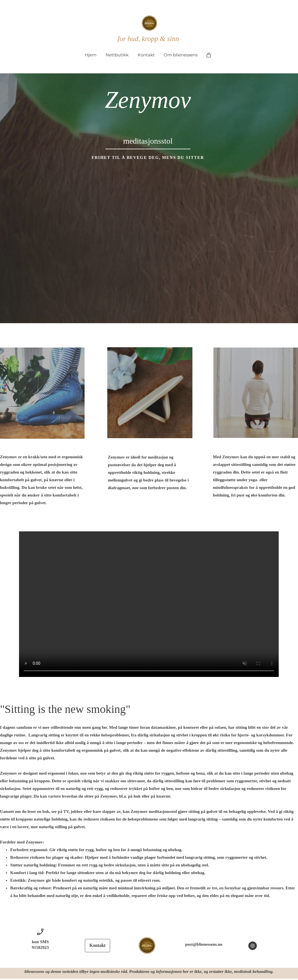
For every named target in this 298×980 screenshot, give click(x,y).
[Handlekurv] (209, 55)
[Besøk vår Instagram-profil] (253, 946)
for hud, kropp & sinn (148, 39)
